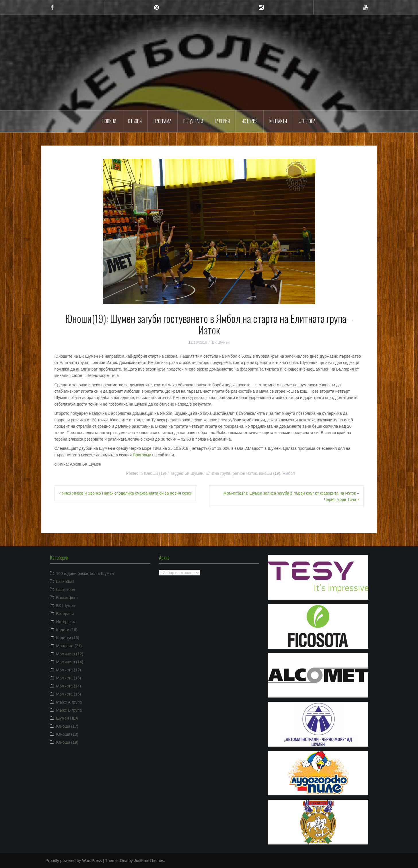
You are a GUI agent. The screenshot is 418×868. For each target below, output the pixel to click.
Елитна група (218, 473)
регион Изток (245, 473)
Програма (163, 121)
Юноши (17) (67, 726)
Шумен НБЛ (67, 718)
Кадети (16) (67, 630)
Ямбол (289, 473)
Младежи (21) (69, 646)
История (250, 121)
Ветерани (65, 614)
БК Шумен (221, 342)
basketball (65, 582)
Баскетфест (67, 598)
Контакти (278, 121)
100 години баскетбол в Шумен (85, 573)
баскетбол (66, 590)
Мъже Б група (69, 710)
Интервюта (66, 622)
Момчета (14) (69, 686)
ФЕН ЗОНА (307, 121)
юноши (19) (270, 473)
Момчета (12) (69, 670)
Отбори (135, 121)
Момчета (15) (69, 694)
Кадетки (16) (68, 638)
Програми (142, 455)
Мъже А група (69, 702)
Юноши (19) (155, 473)
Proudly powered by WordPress (74, 861)
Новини (109, 121)
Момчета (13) (69, 678)
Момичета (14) (70, 662)
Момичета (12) (70, 654)
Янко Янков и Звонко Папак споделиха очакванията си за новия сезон (127, 493)
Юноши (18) (67, 734)
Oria (124, 861)
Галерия (222, 121)
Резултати (193, 121)
